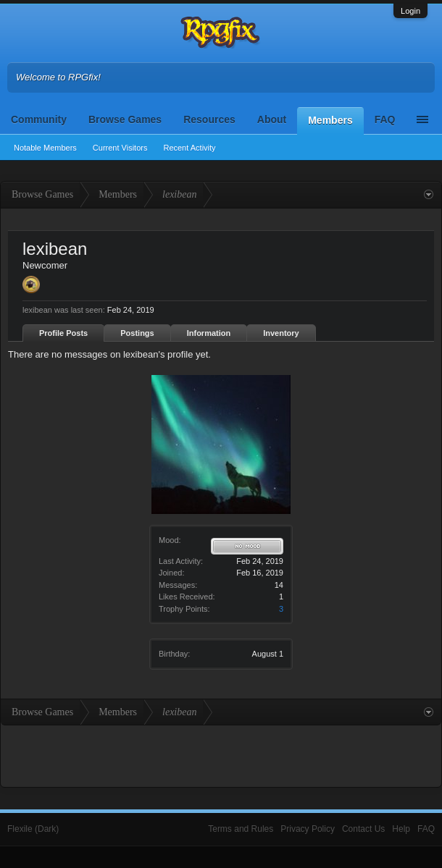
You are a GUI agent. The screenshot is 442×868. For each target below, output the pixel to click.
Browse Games (125, 119)
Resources (209, 119)
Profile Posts (63, 333)
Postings (137, 333)
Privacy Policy (308, 829)
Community (39, 119)
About (272, 119)
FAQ (385, 119)
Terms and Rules (241, 829)
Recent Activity (189, 148)
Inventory (281, 333)
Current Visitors (120, 148)
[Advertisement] (221, 754)
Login (410, 11)
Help (401, 829)
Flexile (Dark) (33, 829)
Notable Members (45, 148)
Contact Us (363, 829)
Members (330, 120)
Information (209, 333)
